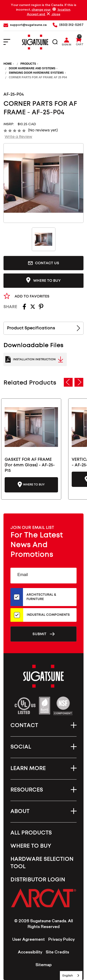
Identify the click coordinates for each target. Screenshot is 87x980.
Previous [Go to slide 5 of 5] (68, 382)
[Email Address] (43, 576)
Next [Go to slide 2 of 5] (79, 382)
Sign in (66, 45)
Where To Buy (31, 846)
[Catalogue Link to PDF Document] (35, 359)
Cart (80, 45)
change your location (51, 10)
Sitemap (44, 965)
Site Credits (57, 953)
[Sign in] (68, 42)
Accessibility (30, 953)
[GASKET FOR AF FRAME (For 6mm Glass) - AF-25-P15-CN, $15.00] (31, 427)
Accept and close (44, 14)
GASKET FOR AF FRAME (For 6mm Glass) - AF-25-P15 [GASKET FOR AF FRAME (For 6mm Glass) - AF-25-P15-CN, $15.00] (30, 465)
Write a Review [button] (18, 137)
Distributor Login (38, 880)
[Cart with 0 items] (79, 42)
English (68, 975)
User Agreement (29, 940)
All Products (31, 833)
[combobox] (71, 975)
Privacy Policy (61, 940)
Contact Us (44, 263)
